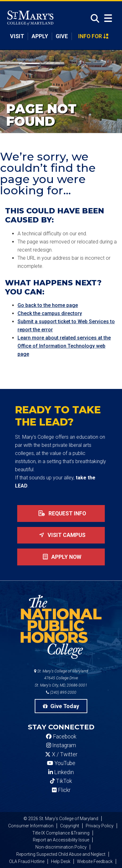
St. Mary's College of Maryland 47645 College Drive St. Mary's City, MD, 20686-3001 (61, 678)
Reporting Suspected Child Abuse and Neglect (61, 854)
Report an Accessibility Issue (61, 840)
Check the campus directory (50, 313)
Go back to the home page (48, 305)
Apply (40, 36)
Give (62, 36)
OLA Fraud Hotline (27, 861)
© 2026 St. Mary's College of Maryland (61, 819)
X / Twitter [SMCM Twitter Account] (61, 754)
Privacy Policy (100, 826)
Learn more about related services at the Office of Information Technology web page (64, 346)
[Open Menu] (108, 18)
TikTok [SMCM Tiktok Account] (61, 781)
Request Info (61, 513)
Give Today (61, 706)
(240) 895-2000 (61, 692)
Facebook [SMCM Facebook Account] (61, 737)
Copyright (70, 826)
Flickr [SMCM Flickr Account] (61, 790)
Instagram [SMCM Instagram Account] (61, 745)
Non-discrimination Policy (61, 847)
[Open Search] (93, 19)
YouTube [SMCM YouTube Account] (61, 763)
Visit (17, 36)
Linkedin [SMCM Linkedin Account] (61, 772)
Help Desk (61, 861)
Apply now (61, 557)
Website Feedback (95, 861)
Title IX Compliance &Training (61, 833)
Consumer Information (31, 826)
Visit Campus (61, 535)
